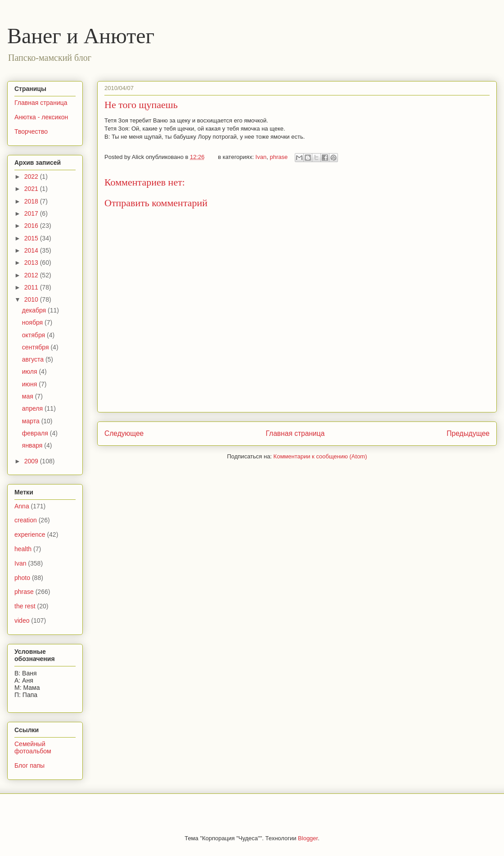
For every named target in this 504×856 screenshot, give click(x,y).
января (33, 445)
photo (22, 578)
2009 (32, 461)
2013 (32, 263)
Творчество (31, 131)
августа (34, 359)
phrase (279, 157)
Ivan (261, 157)
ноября (33, 322)
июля (31, 371)
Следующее (124, 433)
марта (32, 421)
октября (34, 335)
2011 (32, 287)
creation (26, 520)
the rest (25, 606)
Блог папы (29, 765)
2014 (32, 250)
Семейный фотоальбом (33, 748)
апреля (33, 408)
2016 (32, 226)
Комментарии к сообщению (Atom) (320, 456)
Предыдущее (468, 433)
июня (31, 384)
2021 (32, 189)
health (23, 549)
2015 (32, 238)
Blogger (308, 838)
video (22, 620)
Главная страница (295, 433)
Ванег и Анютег (81, 36)
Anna (22, 506)
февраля (36, 433)
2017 (32, 213)
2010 (32, 299)
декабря (35, 310)
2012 (32, 275)
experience (30, 534)
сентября (36, 347)
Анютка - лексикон (41, 117)
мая (29, 396)
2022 (32, 177)
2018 (32, 201)
